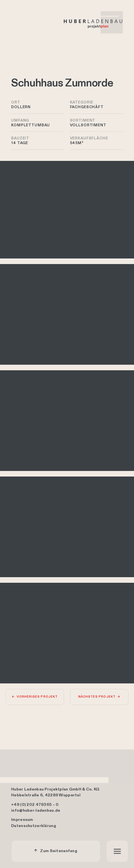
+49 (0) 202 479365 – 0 (35, 805)
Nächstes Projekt (97, 697)
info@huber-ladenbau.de (36, 811)
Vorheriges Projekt (37, 697)
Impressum (22, 820)
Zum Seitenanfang (59, 851)
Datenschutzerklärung (34, 826)
